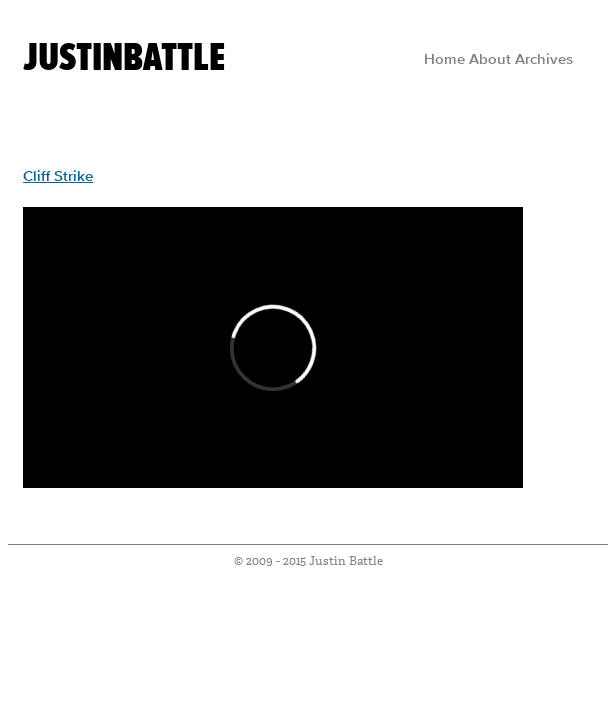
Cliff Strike (58, 177)
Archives (544, 60)
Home (444, 60)
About (490, 60)
